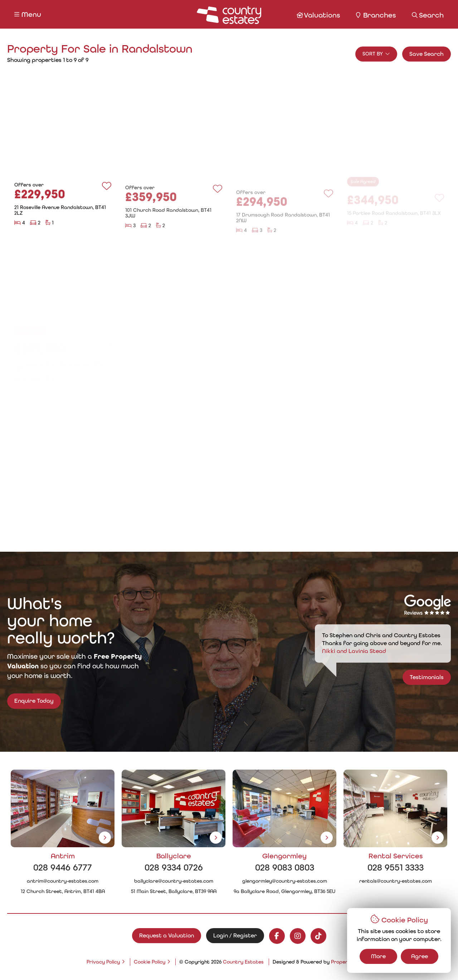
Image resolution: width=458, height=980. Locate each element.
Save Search (427, 54)
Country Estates (243, 962)
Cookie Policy (150, 962)
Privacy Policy (103, 962)
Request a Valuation (167, 935)
